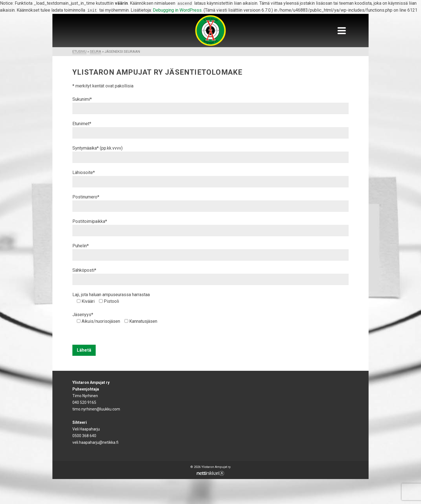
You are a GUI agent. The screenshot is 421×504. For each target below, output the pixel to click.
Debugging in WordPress (177, 10)
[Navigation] (342, 31)
